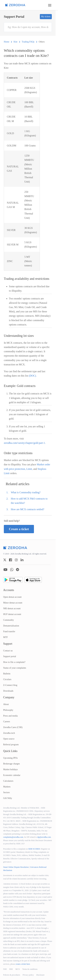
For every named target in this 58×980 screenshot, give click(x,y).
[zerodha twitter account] (5, 560)
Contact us (8, 651)
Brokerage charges (11, 764)
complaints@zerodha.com (13, 837)
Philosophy (8, 710)
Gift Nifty (8, 798)
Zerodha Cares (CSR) (13, 727)
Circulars (7, 679)
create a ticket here (23, 964)
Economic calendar (12, 775)
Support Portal (14, 17)
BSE (11, 969)
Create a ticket (19, 529)
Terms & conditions (30, 969)
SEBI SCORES (34, 849)
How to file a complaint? (14, 662)
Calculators (8, 781)
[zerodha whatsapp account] (12, 570)
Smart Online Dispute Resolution (16, 867)
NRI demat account (12, 608)
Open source (9, 739)
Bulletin (7, 674)
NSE (5, 969)
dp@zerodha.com (44, 837)
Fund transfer (9, 631)
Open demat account (12, 597)
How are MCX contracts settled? (28, 509)
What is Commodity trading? (26, 492)
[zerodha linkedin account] (22, 560)
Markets (7, 787)
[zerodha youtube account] (5, 570)
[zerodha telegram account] (18, 570)
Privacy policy (28, 975)
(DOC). (33, 376)
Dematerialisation (11, 626)
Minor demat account (13, 603)
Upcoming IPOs (10, 758)
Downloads (8, 691)
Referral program (11, 745)
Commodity (9, 620)
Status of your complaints (15, 668)
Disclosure (40, 975)
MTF (5, 637)
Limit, (30, 469)
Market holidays (10, 769)
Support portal (10, 656)
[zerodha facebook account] (11, 560)
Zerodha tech (9, 733)
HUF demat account (12, 614)
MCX (18, 969)
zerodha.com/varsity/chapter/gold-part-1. (25, 443)
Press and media (10, 716)
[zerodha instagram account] (16, 560)
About (6, 704)
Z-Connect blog (10, 685)
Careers (7, 722)
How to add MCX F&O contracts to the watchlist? (29, 501)
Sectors (6, 792)
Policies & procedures (12, 975)
